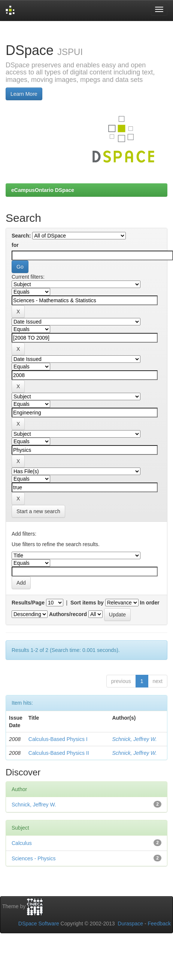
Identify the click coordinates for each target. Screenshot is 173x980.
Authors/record (68, 614)
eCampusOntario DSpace (43, 190)
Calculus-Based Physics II (59, 753)
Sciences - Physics (34, 858)
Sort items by (87, 603)
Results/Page (28, 603)
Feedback (159, 924)
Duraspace (130, 924)
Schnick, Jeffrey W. (134, 739)
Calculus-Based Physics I (58, 739)
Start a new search (38, 511)
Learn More (24, 94)
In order (150, 603)
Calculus (22, 843)
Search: (21, 236)
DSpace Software (39, 924)
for (15, 245)
